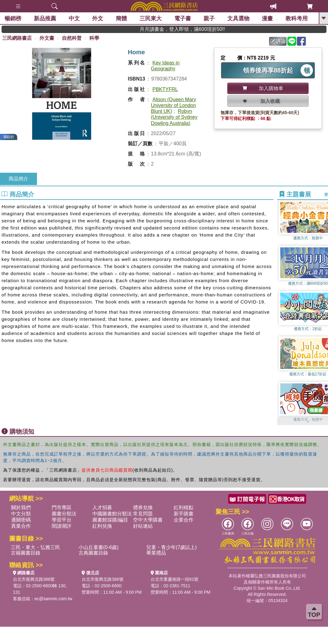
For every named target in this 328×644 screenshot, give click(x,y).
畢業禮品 (156, 553)
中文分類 (21, 514)
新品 (45, 19)
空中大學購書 (148, 520)
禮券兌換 (143, 508)
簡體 (121, 19)
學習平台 (62, 520)
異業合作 (21, 526)
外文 (98, 19)
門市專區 (62, 508)
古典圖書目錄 (93, 553)
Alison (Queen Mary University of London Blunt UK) (173, 105)
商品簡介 (18, 179)
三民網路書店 (17, 38)
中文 (74, 19)
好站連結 (143, 526)
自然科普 (72, 38)
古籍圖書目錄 (26, 553)
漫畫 (267, 19)
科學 (94, 38)
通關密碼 (21, 520)
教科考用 (297, 19)
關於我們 (21, 508)
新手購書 (184, 514)
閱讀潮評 (62, 526)
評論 (278, 41)
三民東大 (151, 19)
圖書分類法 (64, 514)
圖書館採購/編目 (110, 520)
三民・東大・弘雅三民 (35, 547)
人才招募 (102, 508)
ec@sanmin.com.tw (53, 599)
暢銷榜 (13, 19)
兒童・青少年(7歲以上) (172, 547)
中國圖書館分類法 (112, 514)
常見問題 (143, 514)
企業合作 (184, 520)
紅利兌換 (102, 526)
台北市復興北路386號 (34, 579)
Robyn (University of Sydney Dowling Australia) (174, 117)
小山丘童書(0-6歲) (99, 547)
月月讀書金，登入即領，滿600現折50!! (203, 29)
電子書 (183, 19)
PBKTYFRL (165, 89)
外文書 (47, 38)
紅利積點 (184, 508)
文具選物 (238, 19)
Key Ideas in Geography (165, 66)
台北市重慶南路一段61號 (175, 579)
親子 (209, 19)
